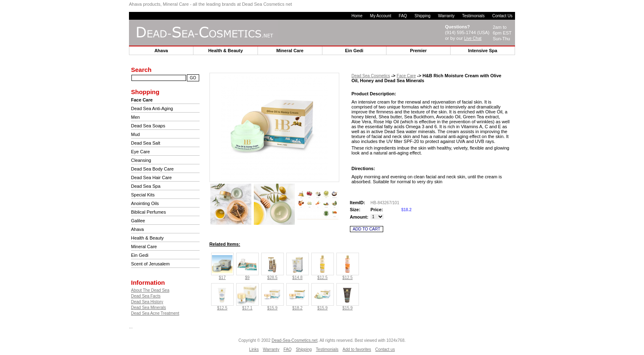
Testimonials (473, 16)
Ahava (137, 229)
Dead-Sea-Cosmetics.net (294, 340)
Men (135, 117)
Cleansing (141, 160)
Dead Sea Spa (146, 186)
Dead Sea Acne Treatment (155, 313)
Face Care (406, 76)
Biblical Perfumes (148, 212)
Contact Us (502, 16)
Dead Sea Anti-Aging (152, 108)
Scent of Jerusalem (150, 264)
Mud (135, 134)
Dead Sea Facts (146, 296)
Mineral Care (144, 247)
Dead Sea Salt (146, 143)
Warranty (446, 16)
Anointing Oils (145, 203)
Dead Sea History (147, 302)
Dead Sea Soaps (148, 126)
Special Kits (143, 195)
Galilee (138, 221)
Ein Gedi (140, 255)
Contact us (385, 349)
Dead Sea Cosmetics (371, 76)
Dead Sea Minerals (148, 308)
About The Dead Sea (150, 290)
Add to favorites (357, 349)
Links (254, 349)
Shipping (422, 16)
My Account (381, 16)
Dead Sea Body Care (152, 169)
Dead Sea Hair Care (151, 177)
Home (357, 16)
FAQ (403, 16)
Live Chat (473, 38)
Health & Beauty (147, 238)
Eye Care (140, 152)
